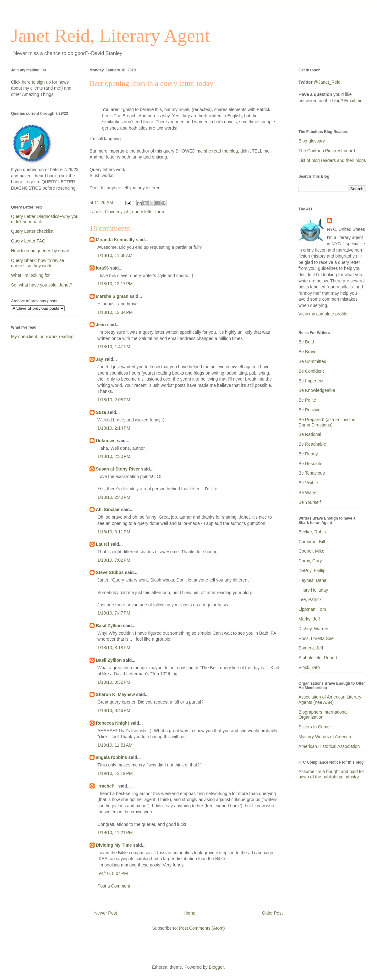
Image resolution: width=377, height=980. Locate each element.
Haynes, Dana (312, 580)
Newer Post (106, 913)
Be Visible (308, 483)
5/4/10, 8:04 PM (113, 873)
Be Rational (310, 434)
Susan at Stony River (118, 469)
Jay (99, 359)
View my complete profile (323, 314)
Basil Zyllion (109, 626)
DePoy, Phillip (312, 571)
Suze (101, 412)
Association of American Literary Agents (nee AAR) (330, 700)
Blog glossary (312, 141)
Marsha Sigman (112, 296)
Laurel (102, 544)
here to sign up (37, 82)
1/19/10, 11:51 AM (115, 745)
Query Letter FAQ (28, 241)
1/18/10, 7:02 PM (114, 560)
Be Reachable (312, 444)
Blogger (216, 967)
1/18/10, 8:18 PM (114, 648)
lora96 (102, 268)
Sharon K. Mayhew (115, 694)
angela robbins (112, 757)
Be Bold (306, 342)
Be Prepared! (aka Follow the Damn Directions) (327, 422)
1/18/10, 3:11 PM (114, 532)
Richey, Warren (313, 629)
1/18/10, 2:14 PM (114, 428)
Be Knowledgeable (317, 390)
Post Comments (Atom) (202, 928)
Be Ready (308, 454)
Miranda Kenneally (115, 240)
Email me (353, 101)
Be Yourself (310, 502)
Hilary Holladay (313, 590)
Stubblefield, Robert (318, 658)
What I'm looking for (30, 275)
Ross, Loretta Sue (316, 638)
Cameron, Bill (312, 542)
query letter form (148, 212)
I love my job (117, 212)
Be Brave (308, 352)
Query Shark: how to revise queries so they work (38, 263)
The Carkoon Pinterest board (327, 151)
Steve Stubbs (110, 572)
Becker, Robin (312, 532)
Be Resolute (310, 464)
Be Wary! (307, 493)
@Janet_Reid (327, 82)
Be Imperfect (311, 381)
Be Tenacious (312, 473)
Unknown (106, 441)
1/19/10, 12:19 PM (115, 773)
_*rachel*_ (107, 786)
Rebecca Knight (112, 723)
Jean (101, 325)
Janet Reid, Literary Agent (110, 36)
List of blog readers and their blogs (332, 160)
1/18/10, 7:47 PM (114, 613)
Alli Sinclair (108, 509)
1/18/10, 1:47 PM (114, 347)
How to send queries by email (40, 251)
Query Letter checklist (32, 231)
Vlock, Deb (309, 667)
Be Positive (309, 410)
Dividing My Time (114, 845)
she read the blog (221, 151)
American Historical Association (329, 746)
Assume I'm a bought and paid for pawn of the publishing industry (331, 774)
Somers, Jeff (311, 648)
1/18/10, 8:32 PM (114, 682)
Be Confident (311, 371)
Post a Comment (114, 886)
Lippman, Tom (312, 609)
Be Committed (312, 361)
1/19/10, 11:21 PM (115, 832)
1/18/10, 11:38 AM (115, 255)
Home (189, 913)
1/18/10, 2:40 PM (114, 497)
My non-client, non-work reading (42, 337)
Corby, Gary (310, 561)
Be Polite (307, 400)
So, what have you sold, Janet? (42, 285)
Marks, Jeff (309, 619)
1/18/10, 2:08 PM (114, 400)
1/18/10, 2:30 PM (114, 456)
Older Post (272, 913)
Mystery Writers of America (325, 737)
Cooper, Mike (311, 551)
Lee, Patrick (310, 599)
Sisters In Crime (314, 727)
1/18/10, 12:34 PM (115, 312)
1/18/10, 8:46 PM (114, 710)
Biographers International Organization (323, 715)
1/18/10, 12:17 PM (115, 284)
